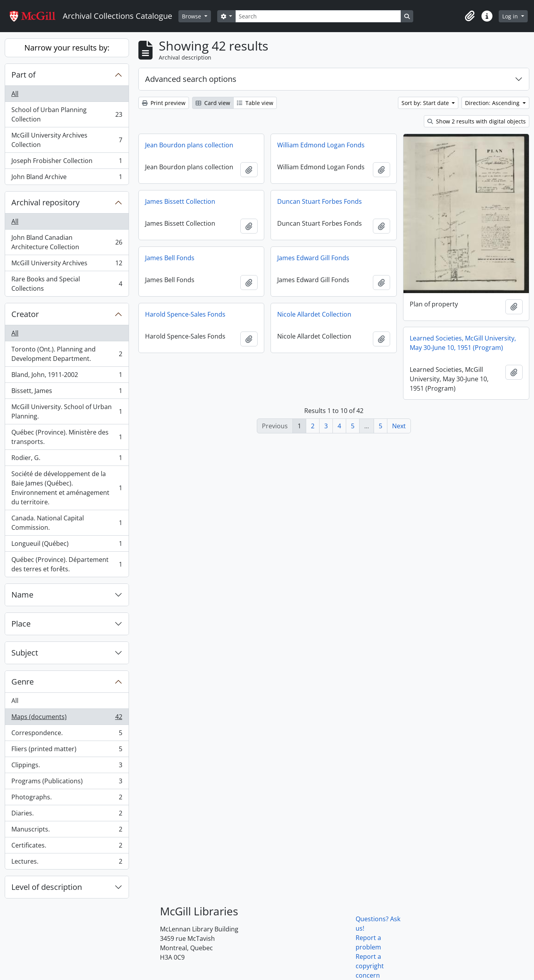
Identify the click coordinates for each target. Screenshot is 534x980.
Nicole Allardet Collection (314, 314)
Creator (25, 314)
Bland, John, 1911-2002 (67, 376)
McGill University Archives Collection (67, 140)
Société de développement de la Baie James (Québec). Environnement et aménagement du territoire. (67, 488)
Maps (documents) (67, 718)
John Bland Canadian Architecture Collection (67, 242)
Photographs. (67, 799)
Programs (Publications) (67, 783)
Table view (255, 103)
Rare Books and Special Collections (67, 284)
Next (399, 426)
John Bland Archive (67, 178)
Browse (192, 16)
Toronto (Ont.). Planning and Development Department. (67, 354)
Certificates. (67, 847)
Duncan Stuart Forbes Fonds (320, 201)
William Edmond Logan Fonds (321, 145)
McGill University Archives (67, 265)
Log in (511, 16)
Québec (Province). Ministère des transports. (67, 437)
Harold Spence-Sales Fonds (185, 314)
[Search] (318, 16)
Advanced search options (191, 79)
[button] (470, 16)
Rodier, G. (67, 459)
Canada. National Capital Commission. (67, 523)
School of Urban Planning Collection (67, 114)
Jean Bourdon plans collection (189, 145)
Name (22, 595)
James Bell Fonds (170, 258)
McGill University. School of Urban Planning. (67, 411)
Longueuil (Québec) (67, 545)
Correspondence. (67, 735)
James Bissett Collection (180, 201)
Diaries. (67, 815)
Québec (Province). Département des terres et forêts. (67, 564)
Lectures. (67, 863)
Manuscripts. (67, 831)
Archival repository (45, 202)
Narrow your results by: (67, 48)
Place (21, 624)
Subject (25, 653)
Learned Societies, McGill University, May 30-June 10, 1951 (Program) (463, 343)
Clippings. (67, 767)
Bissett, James (67, 392)
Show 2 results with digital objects (477, 121)
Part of (24, 75)
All (15, 94)
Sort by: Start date (426, 103)
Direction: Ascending (493, 103)
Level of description (47, 887)
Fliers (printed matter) (67, 751)
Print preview (164, 103)
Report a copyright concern (370, 966)
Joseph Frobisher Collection (67, 162)
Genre (23, 682)
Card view (213, 103)
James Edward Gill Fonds (313, 258)
